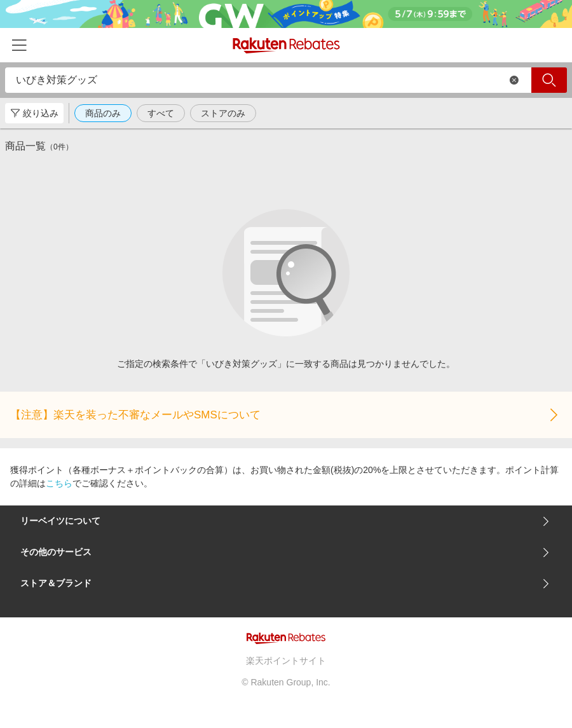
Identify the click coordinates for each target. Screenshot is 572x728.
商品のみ (103, 113)
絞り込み (34, 113)
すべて (161, 113)
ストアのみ (223, 113)
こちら (59, 483)
